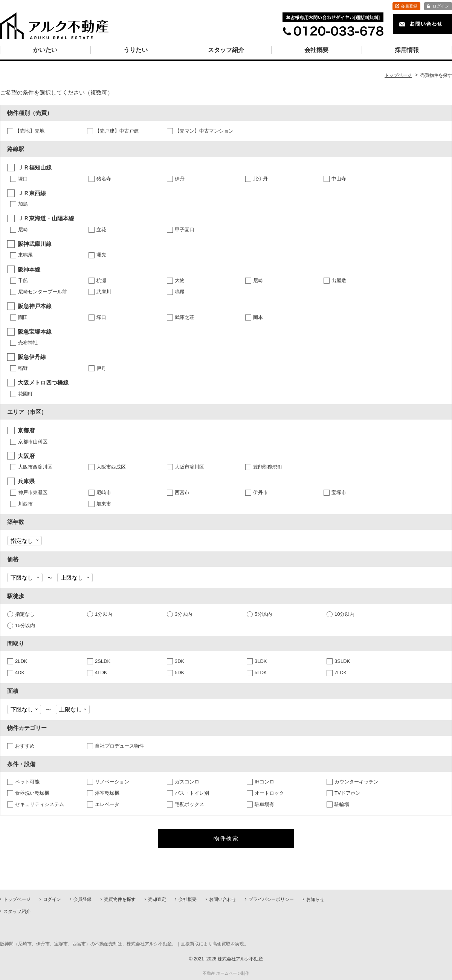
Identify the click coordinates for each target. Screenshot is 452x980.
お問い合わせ (223, 899)
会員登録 (409, 6)
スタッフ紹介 (226, 50)
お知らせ (315, 899)
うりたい (136, 50)
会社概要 (316, 50)
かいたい (45, 50)
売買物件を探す (120, 899)
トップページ (17, 899)
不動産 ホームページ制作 (226, 973)
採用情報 (407, 50)
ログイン (441, 6)
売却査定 (157, 899)
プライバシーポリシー (271, 899)
